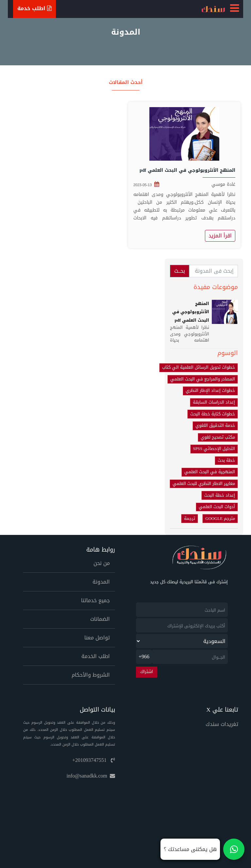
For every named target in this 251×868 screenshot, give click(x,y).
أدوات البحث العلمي (217, 507)
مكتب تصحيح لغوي (218, 437)
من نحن (102, 563)
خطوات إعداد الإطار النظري (210, 391)
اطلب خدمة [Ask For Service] (34, 8)
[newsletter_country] (182, 641)
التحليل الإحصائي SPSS (214, 449)
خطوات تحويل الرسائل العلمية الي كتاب (199, 367)
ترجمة (190, 519)
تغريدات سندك (222, 724)
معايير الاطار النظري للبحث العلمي (204, 484)
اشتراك (147, 672)
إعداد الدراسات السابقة (214, 402)
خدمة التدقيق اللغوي (215, 426)
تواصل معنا (97, 638)
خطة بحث (226, 460)
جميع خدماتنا (95, 600)
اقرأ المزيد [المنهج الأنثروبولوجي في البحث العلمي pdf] (220, 236)
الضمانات (100, 619)
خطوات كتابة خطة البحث (213, 414)
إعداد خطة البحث (220, 495)
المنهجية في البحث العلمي (210, 472)
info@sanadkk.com (91, 776)
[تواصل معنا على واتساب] (202, 849)
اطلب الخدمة (96, 656)
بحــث (180, 271)
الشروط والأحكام (91, 675)
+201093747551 (94, 760)
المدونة (101, 582)
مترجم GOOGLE (220, 519)
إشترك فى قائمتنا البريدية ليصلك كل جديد (189, 582)
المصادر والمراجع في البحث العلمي (203, 379)
